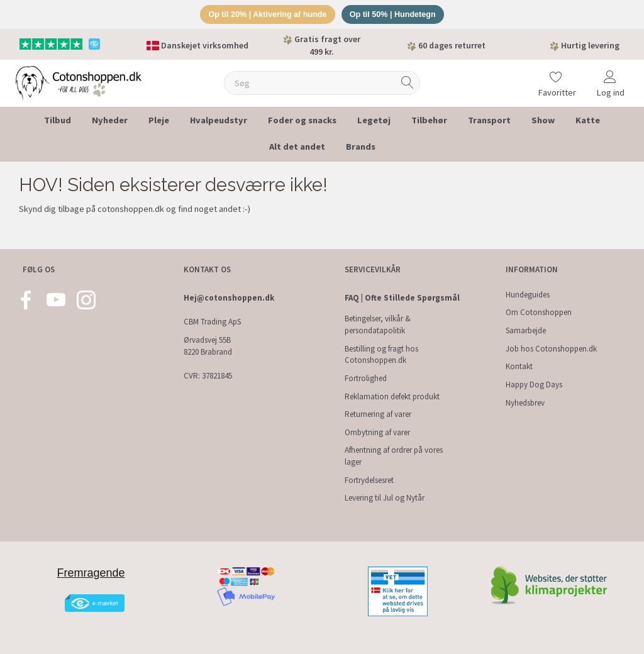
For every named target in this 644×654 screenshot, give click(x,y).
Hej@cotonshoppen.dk (229, 298)
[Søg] (408, 84)
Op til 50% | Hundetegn (395, 15)
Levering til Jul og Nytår (385, 498)
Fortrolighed (366, 378)
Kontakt (519, 366)
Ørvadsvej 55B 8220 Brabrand (208, 346)
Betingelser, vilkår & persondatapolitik (378, 324)
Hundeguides (528, 295)
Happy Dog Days (534, 385)
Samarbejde (526, 330)
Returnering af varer (378, 414)
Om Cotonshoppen (539, 312)
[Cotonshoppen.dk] (79, 83)
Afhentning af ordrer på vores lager (394, 456)
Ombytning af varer (377, 432)
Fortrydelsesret (369, 480)
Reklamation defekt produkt (392, 396)
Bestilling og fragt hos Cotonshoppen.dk (381, 355)
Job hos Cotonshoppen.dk (551, 349)
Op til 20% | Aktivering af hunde (266, 15)
